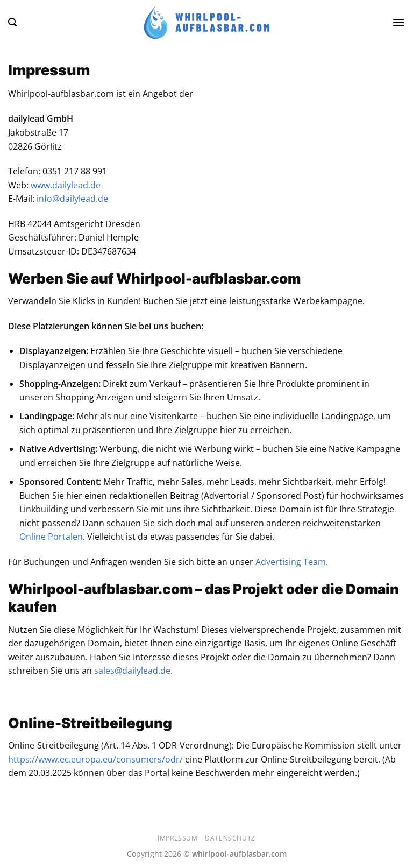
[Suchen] (12, 22)
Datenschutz (230, 838)
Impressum (178, 838)
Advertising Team (291, 562)
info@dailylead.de (72, 199)
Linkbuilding (44, 509)
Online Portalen (51, 537)
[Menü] (398, 22)
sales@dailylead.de (132, 671)
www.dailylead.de (66, 185)
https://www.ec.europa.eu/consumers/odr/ (95, 759)
